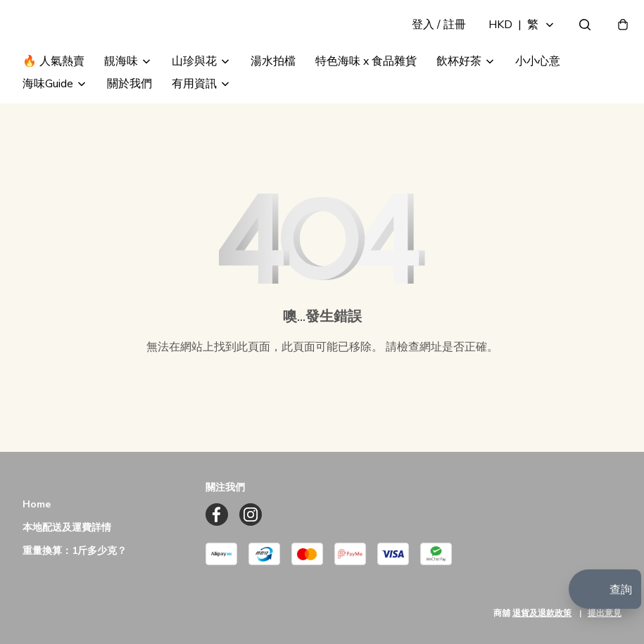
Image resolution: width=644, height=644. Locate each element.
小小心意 (538, 90)
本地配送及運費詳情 (67, 528)
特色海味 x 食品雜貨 (366, 90)
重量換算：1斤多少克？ (75, 551)
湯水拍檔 (273, 90)
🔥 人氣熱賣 (53, 90)
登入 (429, 39)
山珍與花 (194, 90)
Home (37, 505)
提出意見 (605, 613)
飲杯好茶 (459, 90)
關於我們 (130, 113)
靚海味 (121, 90)
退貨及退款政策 (542, 613)
